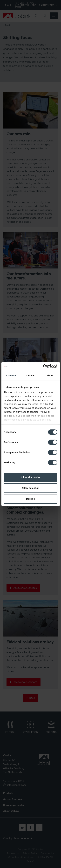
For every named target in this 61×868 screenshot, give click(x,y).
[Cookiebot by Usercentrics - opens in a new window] (43, 366)
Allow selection (30, 488)
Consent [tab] (11, 375)
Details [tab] (31, 375)
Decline (30, 499)
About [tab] (50, 375)
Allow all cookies (30, 477)
